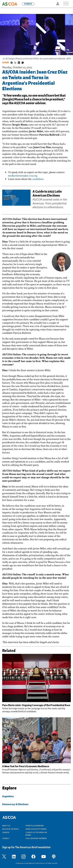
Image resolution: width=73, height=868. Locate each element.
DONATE (28, 4)
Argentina (8, 796)
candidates (38, 179)
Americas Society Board (36, 829)
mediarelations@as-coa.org (23, 176)
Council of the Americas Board (36, 834)
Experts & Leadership (35, 826)
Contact (6, 838)
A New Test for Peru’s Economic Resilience (26, 766)
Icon (58, 4)
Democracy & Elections (15, 804)
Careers (6, 832)
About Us (6, 826)
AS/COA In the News (10, 829)
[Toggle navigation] (66, 4)
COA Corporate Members (36, 838)
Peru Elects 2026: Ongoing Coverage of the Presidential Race (36, 705)
